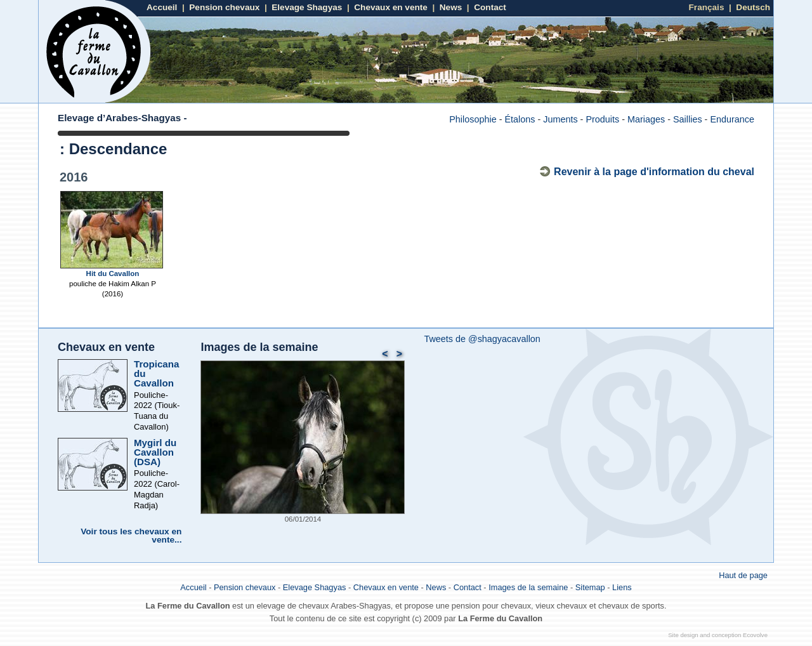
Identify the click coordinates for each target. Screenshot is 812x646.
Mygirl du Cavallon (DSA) (155, 452)
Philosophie (473, 119)
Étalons (520, 119)
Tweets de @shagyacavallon (482, 339)
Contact (490, 7)
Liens (622, 587)
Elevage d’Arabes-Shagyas (119, 118)
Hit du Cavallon (113, 274)
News (451, 7)
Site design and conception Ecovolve (718, 635)
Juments (560, 119)
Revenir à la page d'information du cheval (654, 172)
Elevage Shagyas (307, 7)
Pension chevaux (224, 7)
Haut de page (743, 575)
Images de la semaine (259, 347)
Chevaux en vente (391, 7)
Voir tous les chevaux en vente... (131, 536)
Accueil (162, 7)
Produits (602, 119)
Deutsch (753, 7)
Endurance (732, 119)
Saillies (688, 119)
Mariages (646, 119)
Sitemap (590, 587)
